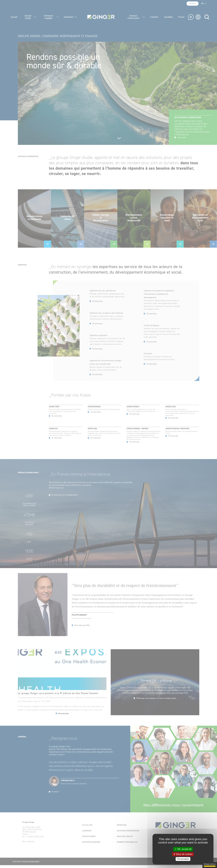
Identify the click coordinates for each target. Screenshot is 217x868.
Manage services (210, 865)
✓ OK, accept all (183, 849)
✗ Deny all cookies (183, 854)
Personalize (183, 859)
